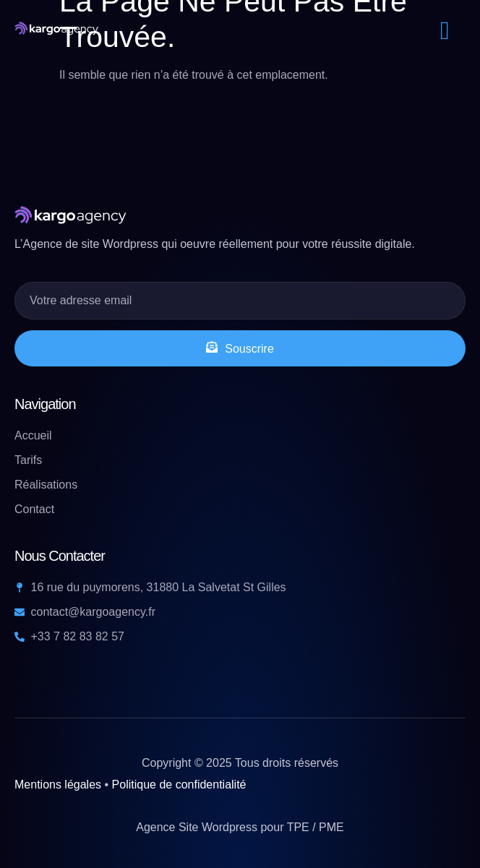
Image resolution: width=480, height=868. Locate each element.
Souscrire (240, 348)
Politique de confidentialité (179, 785)
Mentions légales (58, 785)
